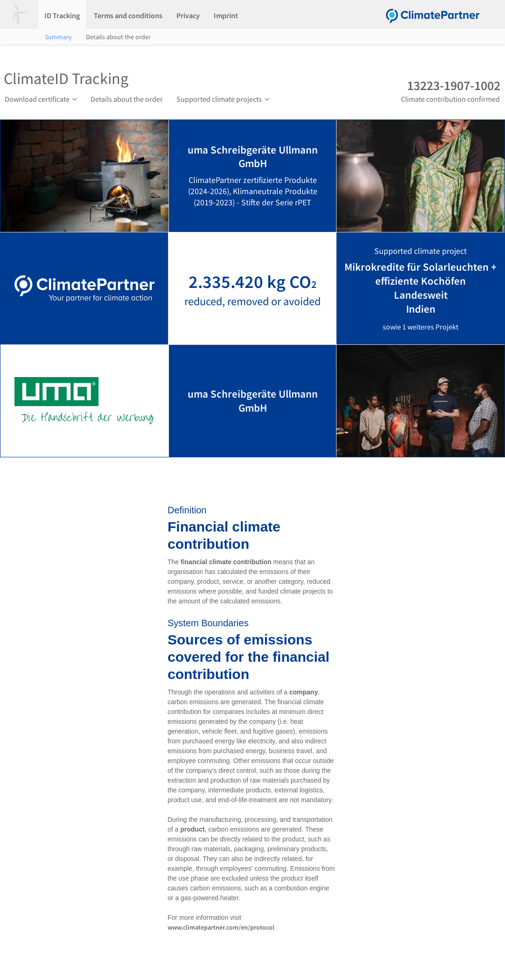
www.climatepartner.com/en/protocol (221, 927)
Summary (58, 37)
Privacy (188, 15)
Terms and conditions (128, 15)
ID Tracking (62, 15)
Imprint (226, 15)
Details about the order (118, 37)
